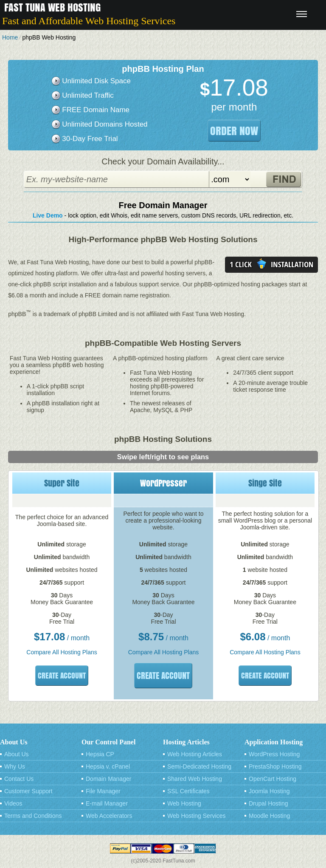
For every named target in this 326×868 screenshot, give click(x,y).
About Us (17, 754)
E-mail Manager (107, 803)
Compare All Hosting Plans (62, 652)
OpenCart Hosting (273, 779)
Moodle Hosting (269, 816)
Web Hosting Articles (195, 754)
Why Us (15, 766)
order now (234, 131)
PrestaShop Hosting (275, 766)
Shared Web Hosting (195, 779)
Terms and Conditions (33, 816)
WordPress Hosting (274, 754)
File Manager (103, 791)
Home (10, 37)
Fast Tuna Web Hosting (52, 7)
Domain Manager (108, 779)
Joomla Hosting (269, 791)
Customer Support (28, 791)
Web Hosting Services (196, 816)
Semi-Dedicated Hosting (199, 766)
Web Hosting (184, 803)
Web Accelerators (109, 816)
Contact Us (19, 779)
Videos (13, 803)
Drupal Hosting (268, 803)
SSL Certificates (188, 791)
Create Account (62, 676)
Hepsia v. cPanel (108, 766)
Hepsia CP (100, 754)
